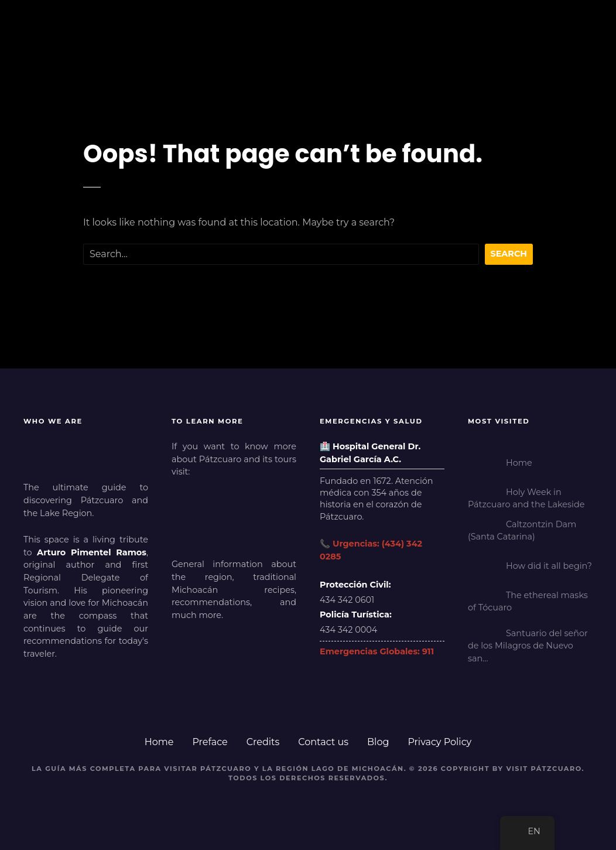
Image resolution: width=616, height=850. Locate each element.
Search (509, 254)
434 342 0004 (348, 630)
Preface (210, 742)
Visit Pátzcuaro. (545, 769)
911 (428, 651)
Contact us (323, 742)
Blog (378, 742)
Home (159, 742)
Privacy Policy (439, 742)
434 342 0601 (347, 600)
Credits (263, 742)
